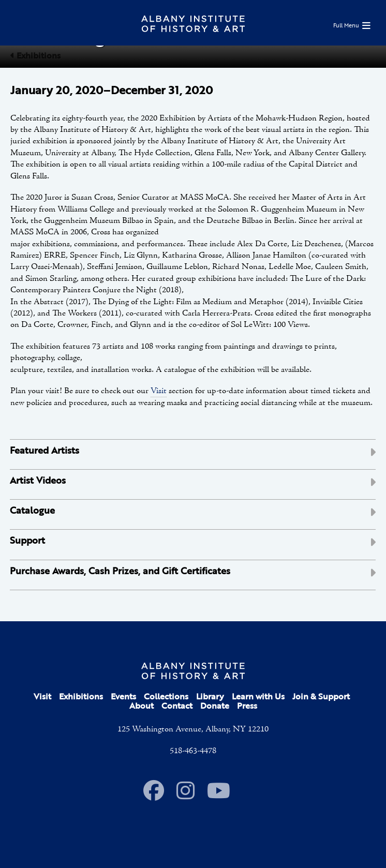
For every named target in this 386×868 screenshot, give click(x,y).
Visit (159, 391)
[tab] (193, 454)
